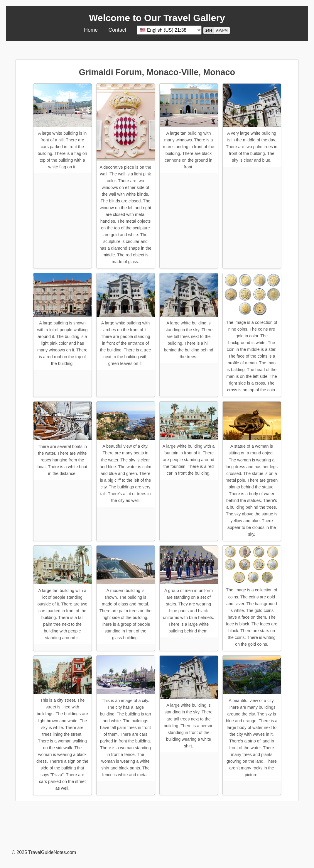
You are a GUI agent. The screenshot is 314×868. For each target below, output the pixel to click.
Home (91, 30)
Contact (118, 30)
